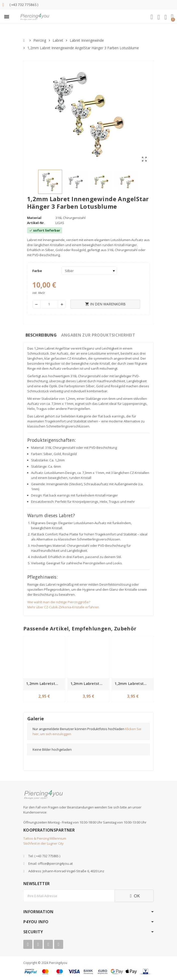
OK (134, 896)
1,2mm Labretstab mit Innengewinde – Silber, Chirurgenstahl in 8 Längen (45, 684)
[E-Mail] (69, 896)
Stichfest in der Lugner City (43, 843)
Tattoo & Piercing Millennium (45, 838)
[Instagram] (48, 944)
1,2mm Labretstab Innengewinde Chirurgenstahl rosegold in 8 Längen (134, 684)
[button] (7, 17)
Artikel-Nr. (36, 223)
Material (34, 218)
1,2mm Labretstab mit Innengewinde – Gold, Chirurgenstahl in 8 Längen (89, 684)
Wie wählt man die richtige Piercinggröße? (59, 602)
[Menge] (49, 304)
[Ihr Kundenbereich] (159, 17)
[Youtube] (38, 944)
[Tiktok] (59, 944)
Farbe (37, 271)
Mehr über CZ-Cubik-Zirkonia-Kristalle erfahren (63, 607)
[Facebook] (28, 944)
